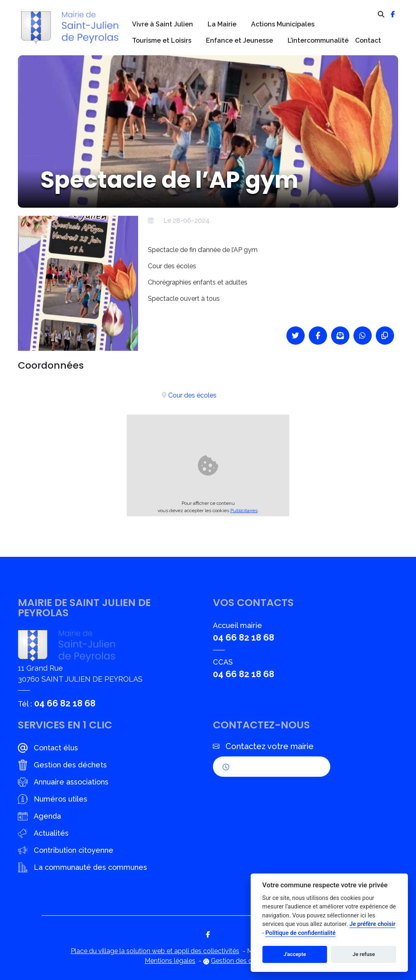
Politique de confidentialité (300, 933)
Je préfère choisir (372, 924)
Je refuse (364, 954)
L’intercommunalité (318, 40)
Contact (368, 40)
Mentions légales (170, 961)
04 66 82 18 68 (65, 703)
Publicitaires (244, 511)
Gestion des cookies (241, 961)
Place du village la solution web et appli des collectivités (155, 951)
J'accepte (295, 954)
